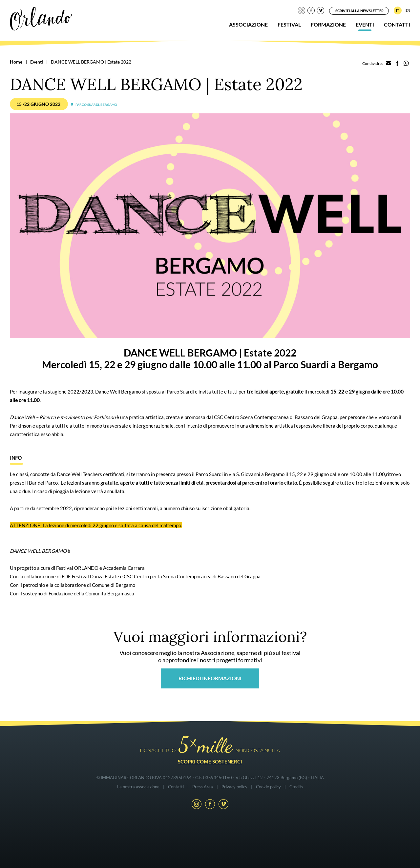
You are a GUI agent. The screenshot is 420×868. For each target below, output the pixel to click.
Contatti (397, 24)
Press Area (203, 787)
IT (398, 10)
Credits (296, 787)
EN (408, 10)
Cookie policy (268, 787)
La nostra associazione (138, 787)
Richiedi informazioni (210, 678)
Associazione (248, 24)
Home (16, 62)
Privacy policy (234, 787)
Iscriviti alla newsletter (359, 11)
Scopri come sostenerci (210, 762)
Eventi (365, 24)
